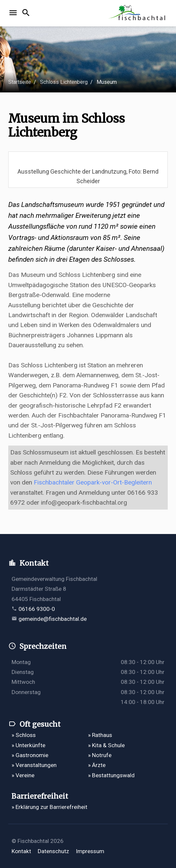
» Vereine (23, 775)
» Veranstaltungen (34, 765)
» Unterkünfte (28, 745)
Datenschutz (53, 851)
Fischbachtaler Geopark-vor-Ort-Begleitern (93, 482)
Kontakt (21, 851)
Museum (107, 82)
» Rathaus (100, 735)
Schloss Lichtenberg (64, 82)
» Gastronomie (30, 755)
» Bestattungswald (111, 775)
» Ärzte (97, 765)
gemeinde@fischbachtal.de (53, 619)
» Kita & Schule (106, 745)
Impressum (90, 851)
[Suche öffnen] (27, 13)
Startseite (20, 82)
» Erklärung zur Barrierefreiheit (49, 807)
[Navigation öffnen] (14, 13)
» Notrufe (100, 755)
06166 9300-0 (37, 609)
